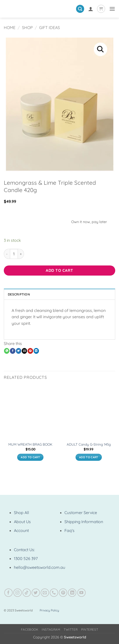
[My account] (91, 9)
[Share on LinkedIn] (36, 351)
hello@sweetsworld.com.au (40, 567)
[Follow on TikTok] (27, 593)
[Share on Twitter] (19, 351)
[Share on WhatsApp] (7, 351)
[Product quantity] (14, 254)
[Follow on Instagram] (18, 593)
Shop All (21, 513)
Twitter (71, 629)
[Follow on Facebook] (8, 593)
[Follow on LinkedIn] (72, 593)
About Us (22, 522)
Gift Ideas (50, 28)
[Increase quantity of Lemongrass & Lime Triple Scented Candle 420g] (21, 254)
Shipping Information (84, 522)
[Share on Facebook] (13, 351)
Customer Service (81, 513)
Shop (27, 28)
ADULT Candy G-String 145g (89, 444)
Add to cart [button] (30, 457)
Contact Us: (24, 550)
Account (21, 530)
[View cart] (101, 9)
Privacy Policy (49, 610)
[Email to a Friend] (24, 351)
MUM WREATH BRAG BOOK (30, 444)
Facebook (30, 629)
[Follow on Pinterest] (63, 593)
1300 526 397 (26, 558)
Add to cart (59, 270)
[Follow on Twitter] (36, 593)
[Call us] (54, 593)
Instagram (51, 629)
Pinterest (90, 629)
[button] (80, 9)
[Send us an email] (45, 593)
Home (10, 28)
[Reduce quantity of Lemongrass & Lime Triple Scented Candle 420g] (7, 254)
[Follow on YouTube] (81, 593)
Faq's (69, 530)
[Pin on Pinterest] (30, 351)
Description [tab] (19, 294)
